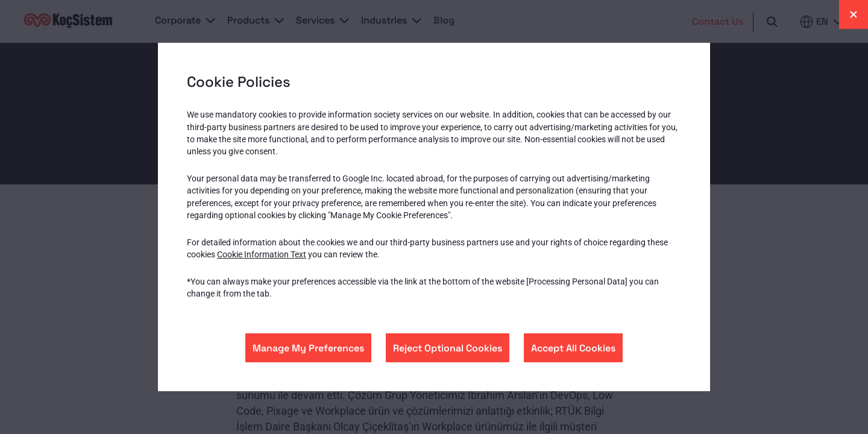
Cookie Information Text (262, 254)
